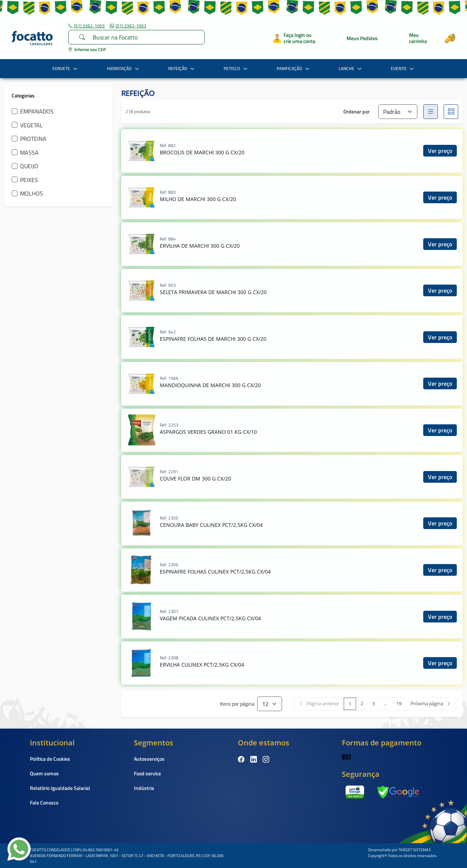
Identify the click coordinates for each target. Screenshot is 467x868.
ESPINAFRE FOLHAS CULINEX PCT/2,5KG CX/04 (215, 572)
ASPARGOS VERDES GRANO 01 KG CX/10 (208, 432)
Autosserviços (149, 759)
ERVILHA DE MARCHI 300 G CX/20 (200, 246)
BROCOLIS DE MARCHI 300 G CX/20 (202, 152)
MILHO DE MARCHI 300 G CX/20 (198, 199)
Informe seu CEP (87, 49)
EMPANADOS (37, 111)
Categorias (23, 95)
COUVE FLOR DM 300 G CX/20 (195, 479)
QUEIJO (29, 166)
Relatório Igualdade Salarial (60, 788)
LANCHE (351, 68)
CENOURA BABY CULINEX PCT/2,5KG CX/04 (211, 525)
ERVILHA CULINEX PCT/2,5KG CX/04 (202, 665)
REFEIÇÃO (182, 68)
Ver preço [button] (440, 151)
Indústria (144, 788)
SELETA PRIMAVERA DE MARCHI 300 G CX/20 (213, 292)
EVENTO (403, 68)
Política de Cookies (50, 759)
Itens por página (237, 704)
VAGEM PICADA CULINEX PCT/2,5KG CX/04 (210, 618)
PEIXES (29, 180)
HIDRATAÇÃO (124, 68)
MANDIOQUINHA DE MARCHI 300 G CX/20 (210, 385)
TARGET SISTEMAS (415, 850)
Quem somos (44, 773)
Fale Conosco (44, 803)
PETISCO (236, 68)
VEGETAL (31, 125)
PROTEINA (33, 139)
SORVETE (66, 68)
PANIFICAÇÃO (294, 68)
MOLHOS (32, 193)
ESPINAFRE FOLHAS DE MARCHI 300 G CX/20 (213, 339)
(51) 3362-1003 (86, 26)
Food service (147, 773)
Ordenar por (356, 111)
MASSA (29, 153)
